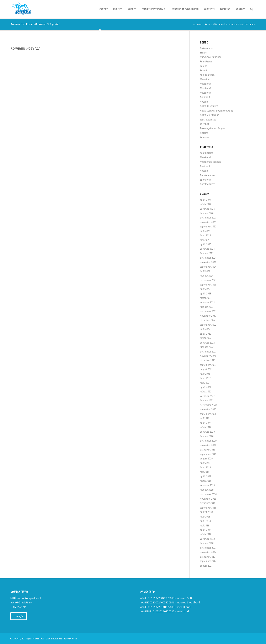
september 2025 (208, 226)
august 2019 (206, 458)
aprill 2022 (206, 334)
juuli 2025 (205, 231)
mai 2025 (205, 240)
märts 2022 (206, 338)
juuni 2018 (205, 521)
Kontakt (204, 70)
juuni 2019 (205, 467)
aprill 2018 (206, 530)
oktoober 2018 (208, 503)
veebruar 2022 (207, 343)
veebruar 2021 (207, 396)
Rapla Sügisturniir (209, 115)
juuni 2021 (205, 378)
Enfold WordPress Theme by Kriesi (61, 639)
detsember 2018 (208, 494)
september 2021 (208, 365)
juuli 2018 (205, 517)
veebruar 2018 (207, 539)
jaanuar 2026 (207, 213)
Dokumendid (207, 48)
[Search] (252, 9)
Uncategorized (208, 184)
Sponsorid (205, 180)
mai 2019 (205, 472)
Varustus (204, 137)
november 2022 (208, 316)
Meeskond (205, 84)
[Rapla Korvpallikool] (21, 9)
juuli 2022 (205, 329)
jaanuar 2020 (207, 436)
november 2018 (208, 499)
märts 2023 (206, 298)
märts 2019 (206, 481)
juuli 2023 (205, 289)
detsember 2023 (208, 280)
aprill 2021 (206, 387)
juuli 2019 (205, 463)
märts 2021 (206, 391)
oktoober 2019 (208, 450)
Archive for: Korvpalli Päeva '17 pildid (35, 24)
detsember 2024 (208, 258)
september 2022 (208, 325)
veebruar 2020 (207, 432)
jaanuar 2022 (207, 347)
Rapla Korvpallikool (35, 639)
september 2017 (208, 561)
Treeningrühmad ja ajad (212, 128)
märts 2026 (206, 204)
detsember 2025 (208, 218)
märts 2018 (206, 534)
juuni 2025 (205, 235)
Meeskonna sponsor (211, 162)
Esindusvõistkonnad (211, 57)
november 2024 (208, 262)
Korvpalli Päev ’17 (25, 48)
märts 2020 (206, 427)
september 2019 (208, 454)
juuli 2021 (205, 374)
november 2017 (208, 552)
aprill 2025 (206, 244)
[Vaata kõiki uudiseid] (19, 616)
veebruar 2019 (207, 485)
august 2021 (206, 369)
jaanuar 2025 (207, 253)
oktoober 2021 (208, 360)
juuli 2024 (205, 271)
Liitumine (205, 79)
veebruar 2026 (207, 209)
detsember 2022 (208, 311)
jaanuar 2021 (207, 400)
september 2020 (208, 414)
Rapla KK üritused (209, 106)
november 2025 (208, 222)
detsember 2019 (208, 441)
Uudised (204, 133)
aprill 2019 (206, 476)
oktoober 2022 (208, 320)
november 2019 (208, 445)
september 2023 (208, 285)
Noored (204, 102)
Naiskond (205, 97)
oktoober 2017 (208, 557)
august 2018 (206, 512)
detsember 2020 (208, 405)
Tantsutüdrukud (208, 120)
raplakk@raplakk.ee (21, 602)
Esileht (204, 53)
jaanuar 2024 (207, 276)
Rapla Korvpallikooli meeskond (217, 111)
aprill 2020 (206, 423)
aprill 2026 (206, 200)
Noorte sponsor (208, 175)
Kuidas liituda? (208, 75)
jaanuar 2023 (207, 307)
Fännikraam (206, 61)
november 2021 (208, 356)
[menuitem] (103, 9)
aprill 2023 (206, 293)
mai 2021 (205, 383)
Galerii (203, 66)
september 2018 (208, 508)
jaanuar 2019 (207, 490)
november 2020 (208, 409)
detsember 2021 (208, 352)
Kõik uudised (207, 153)
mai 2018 (205, 525)
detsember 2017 (208, 548)
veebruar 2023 (207, 302)
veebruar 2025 (207, 249)
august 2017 (206, 566)
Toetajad (204, 124)
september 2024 (208, 267)
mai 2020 (205, 418)
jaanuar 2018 (207, 543)
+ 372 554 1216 (18, 607)
